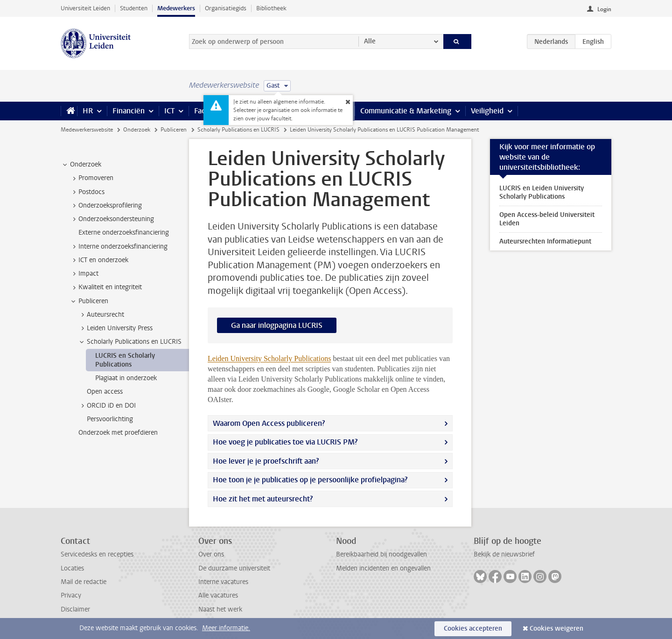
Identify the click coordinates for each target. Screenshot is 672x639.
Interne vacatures (223, 582)
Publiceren (174, 130)
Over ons (211, 554)
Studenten (134, 8)
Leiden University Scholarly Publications (269, 358)
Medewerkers (176, 8)
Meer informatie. (226, 628)
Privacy (71, 595)
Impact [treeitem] (84, 274)
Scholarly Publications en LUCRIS (238, 130)
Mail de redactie (84, 582)
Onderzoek (137, 130)
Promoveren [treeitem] (91, 178)
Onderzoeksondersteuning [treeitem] (112, 219)
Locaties (72, 568)
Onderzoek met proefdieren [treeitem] (118, 433)
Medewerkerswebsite (87, 130)
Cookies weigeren (556, 629)
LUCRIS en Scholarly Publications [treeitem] (125, 360)
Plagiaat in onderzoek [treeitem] (126, 378)
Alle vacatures (218, 595)
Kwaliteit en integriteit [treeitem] (106, 287)
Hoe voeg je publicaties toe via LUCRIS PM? (285, 442)
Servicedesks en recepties (97, 554)
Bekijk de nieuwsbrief (504, 554)
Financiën (129, 111)
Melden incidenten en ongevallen (383, 568)
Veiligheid (487, 111)
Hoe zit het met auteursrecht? (264, 499)
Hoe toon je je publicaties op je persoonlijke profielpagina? (311, 480)
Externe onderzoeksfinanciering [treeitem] (124, 233)
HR (88, 111)
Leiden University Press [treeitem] (115, 328)
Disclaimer (75, 609)
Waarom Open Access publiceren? (269, 423)
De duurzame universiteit (234, 568)
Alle (370, 41)
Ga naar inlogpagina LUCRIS (277, 325)
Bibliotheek (271, 8)
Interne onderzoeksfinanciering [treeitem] (119, 247)
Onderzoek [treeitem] (81, 165)
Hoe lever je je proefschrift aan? (266, 461)
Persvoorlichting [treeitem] (110, 419)
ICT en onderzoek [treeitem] (99, 260)
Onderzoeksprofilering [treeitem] (106, 206)
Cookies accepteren (473, 629)
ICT (169, 111)
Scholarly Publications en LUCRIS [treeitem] (130, 342)
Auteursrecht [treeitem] (101, 315)
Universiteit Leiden (85, 8)
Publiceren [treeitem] (89, 301)
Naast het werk (220, 609)
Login (604, 9)
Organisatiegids (226, 8)
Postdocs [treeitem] (87, 192)
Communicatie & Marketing (406, 111)
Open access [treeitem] (105, 392)
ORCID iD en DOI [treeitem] (107, 406)
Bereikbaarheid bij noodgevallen (381, 554)
